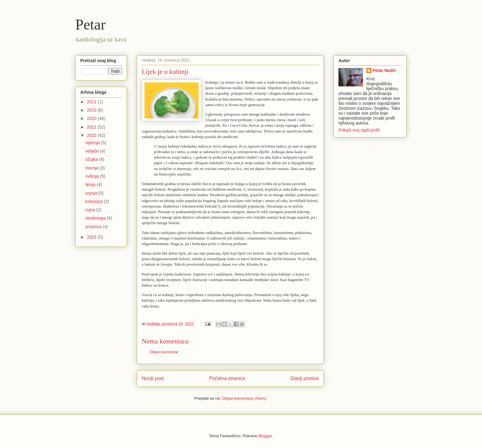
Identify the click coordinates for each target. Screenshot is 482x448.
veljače (93, 151)
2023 (92, 237)
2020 (92, 118)
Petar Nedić (384, 70)
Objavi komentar (164, 352)
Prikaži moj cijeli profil (359, 130)
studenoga (96, 218)
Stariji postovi (304, 378)
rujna (91, 210)
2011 (92, 102)
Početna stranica (227, 378)
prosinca (94, 227)
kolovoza (95, 201)
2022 (92, 135)
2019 (92, 110)
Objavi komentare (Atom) (244, 398)
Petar (91, 24)
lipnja (91, 184)
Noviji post (153, 378)
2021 (92, 127)
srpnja (92, 193)
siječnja (93, 143)
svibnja (93, 176)
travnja (93, 168)
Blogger (265, 436)
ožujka (92, 159)
